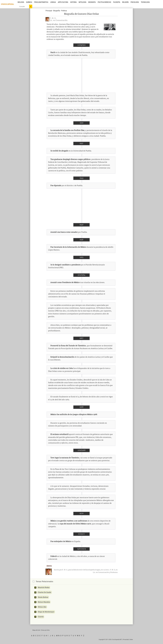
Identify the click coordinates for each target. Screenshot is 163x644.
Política (64, 11)
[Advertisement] (81, 75)
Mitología (82, 2)
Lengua (53, 2)
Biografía (92, 2)
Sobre (131, 640)
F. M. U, (53, 18)
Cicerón (41, 617)
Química (29, 2)
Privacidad (126, 640)
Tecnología (145, 2)
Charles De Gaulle (44, 592)
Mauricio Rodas (44, 587)
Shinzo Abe (42, 607)
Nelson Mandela (44, 602)
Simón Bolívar (43, 597)
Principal (49, 11)
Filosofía (117, 2)
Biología (21, 2)
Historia (73, 2)
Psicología (135, 2)
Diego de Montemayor (46, 612)
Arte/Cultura (63, 2)
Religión (125, 2)
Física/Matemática (41, 2)
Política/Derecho (104, 2)
